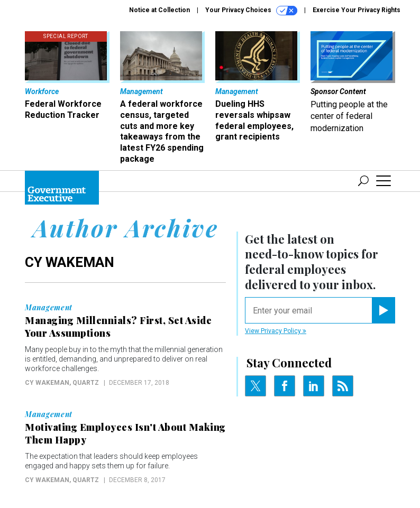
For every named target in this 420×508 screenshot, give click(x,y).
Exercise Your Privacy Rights (357, 10)
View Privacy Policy (276, 331)
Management (49, 308)
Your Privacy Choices (251, 11)
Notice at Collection (159, 10)
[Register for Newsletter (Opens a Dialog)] (383, 310)
